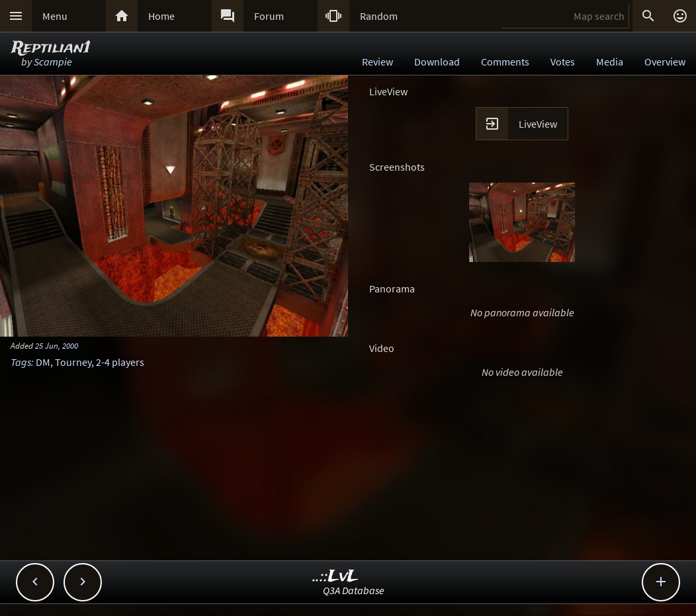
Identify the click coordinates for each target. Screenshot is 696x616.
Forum (269, 16)
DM (43, 362)
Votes (563, 62)
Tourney (73, 362)
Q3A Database (354, 590)
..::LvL (336, 577)
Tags (21, 362)
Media (610, 62)
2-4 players (120, 362)
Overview (665, 62)
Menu (55, 16)
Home (161, 16)
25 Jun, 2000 (57, 345)
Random (379, 16)
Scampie (53, 62)
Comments (505, 62)
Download (437, 62)
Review (377, 62)
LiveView (538, 124)
